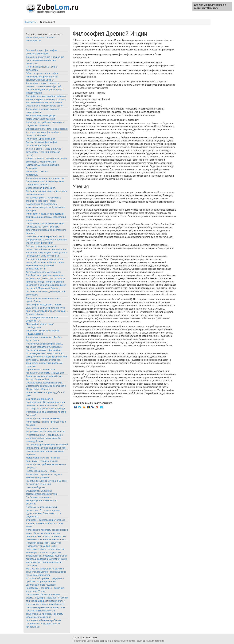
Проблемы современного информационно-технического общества (42, 500)
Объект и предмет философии (42, 73)
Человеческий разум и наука (41, 471)
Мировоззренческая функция (41, 116)
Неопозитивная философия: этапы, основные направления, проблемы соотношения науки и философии (44, 347)
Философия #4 (34, 41)
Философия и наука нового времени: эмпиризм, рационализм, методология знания (46, 217)
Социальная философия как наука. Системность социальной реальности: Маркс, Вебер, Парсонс (46, 386)
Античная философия (37, 145)
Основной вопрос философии (41, 50)
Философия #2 (47, 37)
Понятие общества (36, 487)
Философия (32, 37)
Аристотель (32, 175)
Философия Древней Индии (40, 139)
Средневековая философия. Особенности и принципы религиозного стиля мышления (46, 191)
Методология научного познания (43, 458)
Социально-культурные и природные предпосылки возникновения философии (45, 60)
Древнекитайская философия (41, 142)
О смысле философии (38, 54)
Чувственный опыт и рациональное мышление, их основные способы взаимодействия (44, 438)
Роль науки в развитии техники (42, 461)
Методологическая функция (40, 119)
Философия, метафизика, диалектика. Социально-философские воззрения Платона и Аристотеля (46, 181)
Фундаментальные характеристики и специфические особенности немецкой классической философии (46, 240)
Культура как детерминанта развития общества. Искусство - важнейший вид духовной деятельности (46, 572)
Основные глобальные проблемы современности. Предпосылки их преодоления (43, 624)
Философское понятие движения (43, 418)
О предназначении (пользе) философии (47, 129)
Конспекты (31, 22)
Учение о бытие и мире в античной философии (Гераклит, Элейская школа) (44, 152)
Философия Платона (37, 171)
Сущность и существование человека (45, 520)
